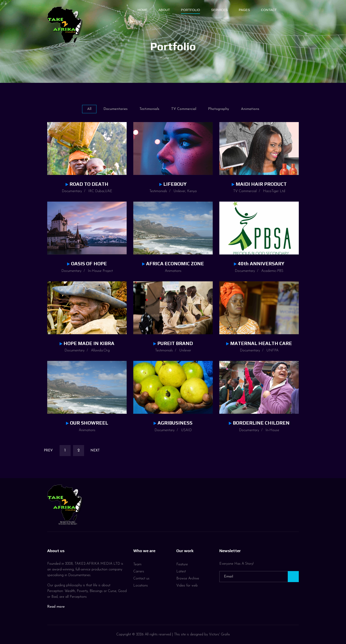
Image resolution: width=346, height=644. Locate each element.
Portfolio (190, 10)
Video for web (187, 586)
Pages (244, 10)
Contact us (141, 579)
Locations (141, 586)
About (164, 10)
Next (95, 451)
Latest (181, 572)
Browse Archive (188, 579)
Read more (56, 607)
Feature (182, 564)
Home (142, 10)
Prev (48, 451)
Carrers (139, 572)
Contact (269, 10)
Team (137, 564)
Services (219, 10)
